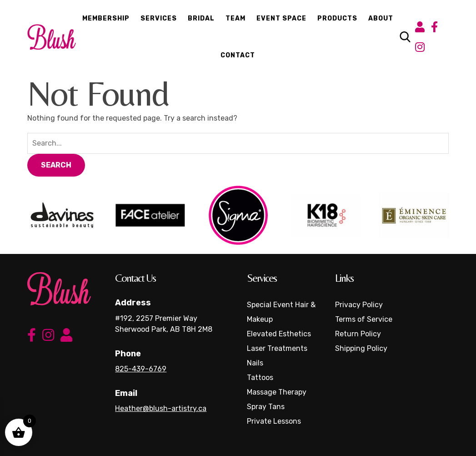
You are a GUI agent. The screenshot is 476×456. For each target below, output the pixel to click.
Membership (106, 18)
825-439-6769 (141, 369)
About (381, 18)
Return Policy (358, 334)
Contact (238, 55)
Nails (255, 363)
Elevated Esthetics (279, 334)
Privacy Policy (359, 305)
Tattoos (260, 377)
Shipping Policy (361, 348)
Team (235, 18)
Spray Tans (266, 407)
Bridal (201, 18)
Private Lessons (274, 421)
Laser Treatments (277, 348)
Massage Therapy (277, 392)
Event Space (281, 18)
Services (159, 18)
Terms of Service (364, 319)
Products (337, 18)
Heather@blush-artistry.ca (161, 408)
